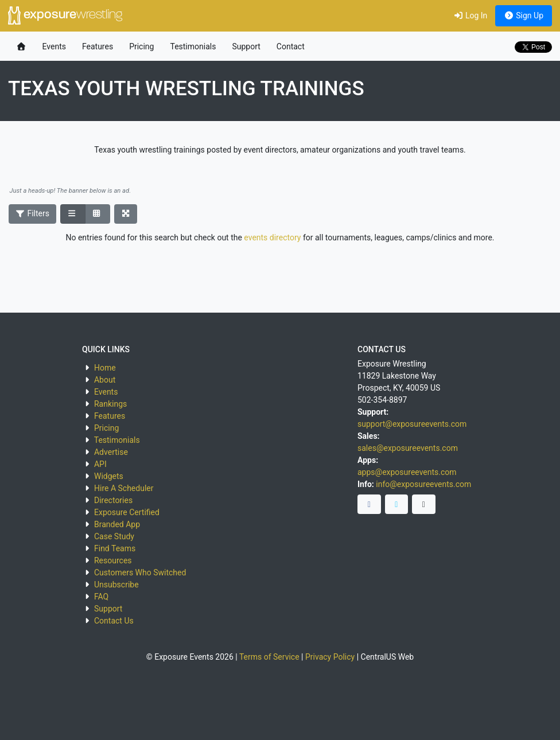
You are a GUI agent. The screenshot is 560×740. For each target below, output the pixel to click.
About (105, 380)
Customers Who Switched (140, 572)
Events (54, 46)
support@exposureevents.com (412, 424)
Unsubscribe (116, 585)
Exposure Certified (127, 512)
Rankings (110, 404)
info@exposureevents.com (423, 484)
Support (246, 46)
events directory (272, 237)
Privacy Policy (330, 657)
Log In (470, 15)
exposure (65, 15)
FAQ (101, 597)
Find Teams (115, 548)
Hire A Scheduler (124, 488)
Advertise (111, 452)
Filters (33, 213)
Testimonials (193, 46)
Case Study (114, 536)
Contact (291, 46)
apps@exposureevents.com (407, 472)
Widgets (109, 476)
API (100, 464)
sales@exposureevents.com (408, 448)
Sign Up (524, 15)
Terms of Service (269, 657)
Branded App (117, 524)
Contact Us (114, 621)
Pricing (141, 46)
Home (105, 368)
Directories (113, 500)
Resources (113, 560)
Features (98, 46)
